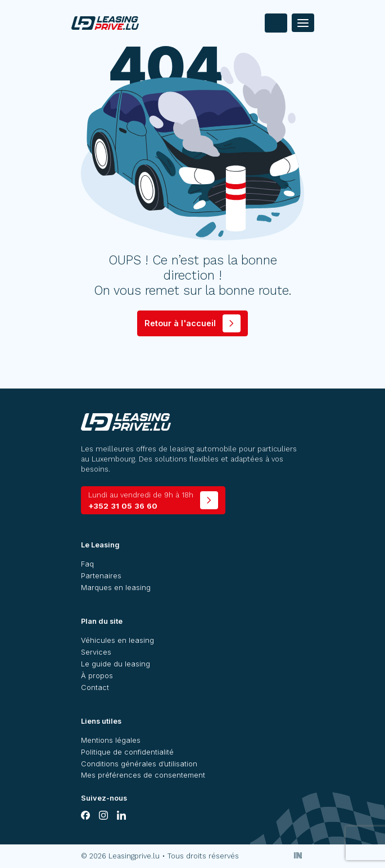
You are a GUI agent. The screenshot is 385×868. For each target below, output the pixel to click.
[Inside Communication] (298, 855)
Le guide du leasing (115, 664)
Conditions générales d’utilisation (139, 764)
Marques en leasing (116, 588)
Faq (87, 564)
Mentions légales (111, 740)
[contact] (276, 23)
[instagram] (103, 815)
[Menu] (303, 23)
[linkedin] (121, 815)
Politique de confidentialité (127, 752)
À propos (97, 676)
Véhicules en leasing (117, 640)
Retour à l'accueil (180, 323)
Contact (95, 687)
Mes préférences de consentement (143, 775)
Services (96, 652)
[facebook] (85, 815)
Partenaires (101, 576)
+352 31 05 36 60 (141, 501)
